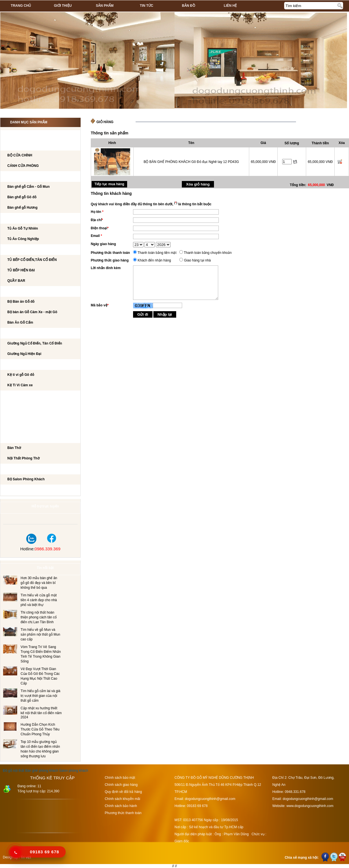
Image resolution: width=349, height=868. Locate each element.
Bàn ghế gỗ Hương (22, 208)
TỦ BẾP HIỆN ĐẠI (21, 270)
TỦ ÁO (11, 219)
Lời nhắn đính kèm (106, 268)
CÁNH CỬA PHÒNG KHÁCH (28, 145)
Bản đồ (188, 6)
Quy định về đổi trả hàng (123, 792)
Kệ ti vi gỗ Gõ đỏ (21, 375)
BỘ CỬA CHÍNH (20, 155)
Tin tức (147, 6)
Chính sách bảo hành (121, 806)
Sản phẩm (105, 6)
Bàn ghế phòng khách (42, 771)
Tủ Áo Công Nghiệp (23, 239)
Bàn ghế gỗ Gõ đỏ (22, 197)
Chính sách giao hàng (121, 785)
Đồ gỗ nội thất (14, 771)
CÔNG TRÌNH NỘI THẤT (25, 135)
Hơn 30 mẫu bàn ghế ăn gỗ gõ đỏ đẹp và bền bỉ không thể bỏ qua (39, 583)
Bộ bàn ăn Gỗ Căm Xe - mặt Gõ (32, 312)
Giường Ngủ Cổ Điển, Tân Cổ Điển (35, 343)
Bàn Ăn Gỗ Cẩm (20, 322)
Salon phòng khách (74, 771)
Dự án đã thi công (23, 490)
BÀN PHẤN (15, 407)
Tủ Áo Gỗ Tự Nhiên (23, 228)
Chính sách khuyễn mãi (122, 799)
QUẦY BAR (16, 281)
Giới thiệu (63, 6)
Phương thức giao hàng (110, 260)
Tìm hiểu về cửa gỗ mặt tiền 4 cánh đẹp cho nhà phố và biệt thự (39, 600)
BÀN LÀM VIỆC (18, 396)
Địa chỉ (97, 220)
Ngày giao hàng (103, 244)
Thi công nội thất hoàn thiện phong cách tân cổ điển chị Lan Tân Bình (39, 617)
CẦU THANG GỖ (19, 428)
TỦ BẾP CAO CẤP (20, 250)
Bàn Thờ (14, 448)
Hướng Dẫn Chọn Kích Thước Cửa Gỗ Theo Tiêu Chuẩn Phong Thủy (40, 729)
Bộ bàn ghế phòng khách (30, 177)
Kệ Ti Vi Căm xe (20, 385)
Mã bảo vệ (100, 305)
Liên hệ (230, 6)
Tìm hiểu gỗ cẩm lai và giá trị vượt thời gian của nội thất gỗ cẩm (40, 696)
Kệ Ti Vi (12, 365)
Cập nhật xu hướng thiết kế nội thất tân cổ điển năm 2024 (41, 713)
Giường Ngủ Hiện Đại (24, 354)
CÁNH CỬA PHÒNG (23, 166)
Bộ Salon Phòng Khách (26, 479)
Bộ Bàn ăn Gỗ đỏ (21, 302)
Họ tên (97, 212)
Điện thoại (100, 228)
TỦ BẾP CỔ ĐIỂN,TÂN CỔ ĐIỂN (32, 260)
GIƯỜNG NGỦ (17, 333)
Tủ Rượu (14, 417)
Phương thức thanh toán (110, 253)
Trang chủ (21, 6)
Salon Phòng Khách (25, 469)
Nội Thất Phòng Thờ (24, 438)
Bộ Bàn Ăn (16, 292)
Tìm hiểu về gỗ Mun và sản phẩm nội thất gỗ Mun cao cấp (40, 634)
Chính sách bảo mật (120, 778)
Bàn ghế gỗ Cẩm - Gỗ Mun (28, 187)
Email (96, 236)
